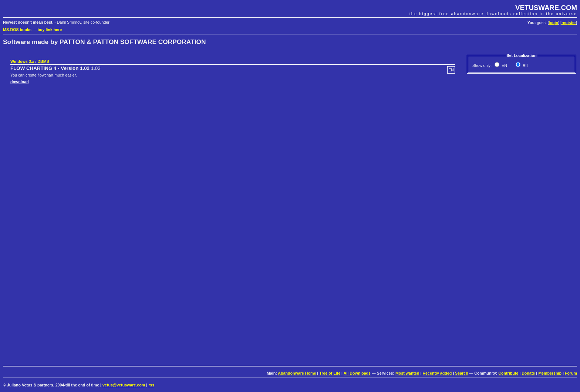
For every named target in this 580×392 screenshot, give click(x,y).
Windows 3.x (22, 61)
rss (151, 385)
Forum (571, 373)
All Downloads (357, 373)
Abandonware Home (297, 373)
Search (462, 373)
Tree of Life (330, 373)
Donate (528, 373)
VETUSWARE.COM (546, 8)
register (569, 23)
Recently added (437, 373)
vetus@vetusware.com (124, 385)
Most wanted (407, 373)
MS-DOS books (17, 30)
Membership (550, 373)
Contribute (508, 373)
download (20, 82)
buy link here (50, 30)
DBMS (43, 61)
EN (504, 65)
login (554, 23)
